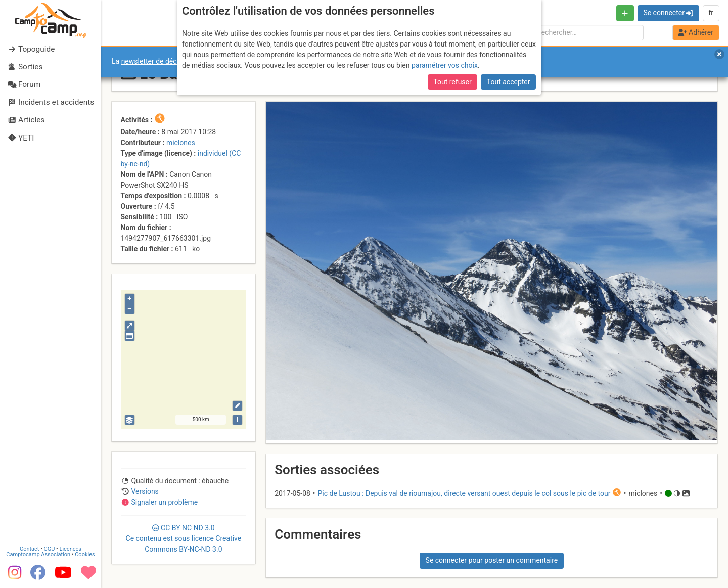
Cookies (85, 554)
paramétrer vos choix (445, 65)
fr (711, 13)
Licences (71, 549)
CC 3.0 (184, 538)
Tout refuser (452, 82)
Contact (29, 549)
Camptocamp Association (38, 554)
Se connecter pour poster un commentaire (492, 560)
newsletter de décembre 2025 (168, 61)
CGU (50, 549)
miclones (181, 143)
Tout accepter (509, 82)
